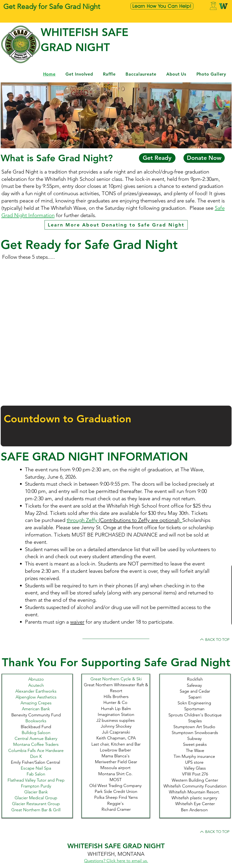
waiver (77, 622)
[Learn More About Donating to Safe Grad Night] (116, 225)
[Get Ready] (157, 158)
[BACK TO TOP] (214, 639)
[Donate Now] (204, 158)
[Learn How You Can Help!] (162, 6)
